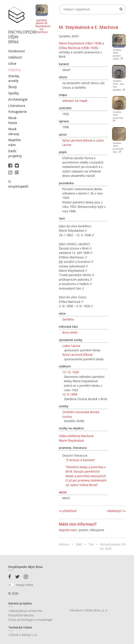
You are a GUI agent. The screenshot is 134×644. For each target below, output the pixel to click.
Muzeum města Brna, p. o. (88, 610)
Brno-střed (70, 332)
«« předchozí (68, 511)
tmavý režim (24, 585)
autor (63, 492)
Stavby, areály (14, 78)
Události (15, 57)
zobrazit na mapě (75, 101)
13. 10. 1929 (71, 372)
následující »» (116, 511)
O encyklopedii (16, 184)
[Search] (92, 9)
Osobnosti (16, 51)
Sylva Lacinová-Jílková (77, 140)
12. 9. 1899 (70, 394)
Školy (13, 87)
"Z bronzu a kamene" (80, 460)
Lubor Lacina (71, 346)
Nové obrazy (14, 131)
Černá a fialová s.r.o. (23, 635)
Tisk (91, 544)
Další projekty (15, 153)
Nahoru (64, 544)
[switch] (11, 585)
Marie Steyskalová (71, 440)
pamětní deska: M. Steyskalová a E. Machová (42, 26)
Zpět (79, 544)
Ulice (12, 64)
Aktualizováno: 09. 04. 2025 (113, 546)
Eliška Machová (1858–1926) (78, 48)
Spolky (14, 93)
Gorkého (68, 319)
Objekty (15, 70)
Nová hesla (13, 120)
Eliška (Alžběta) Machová (76, 436)
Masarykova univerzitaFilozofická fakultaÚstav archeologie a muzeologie (30, 615)
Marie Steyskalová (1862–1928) (80, 43)
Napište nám (15, 142)
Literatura (16, 106)
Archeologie (16, 99)
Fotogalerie (16, 112)
